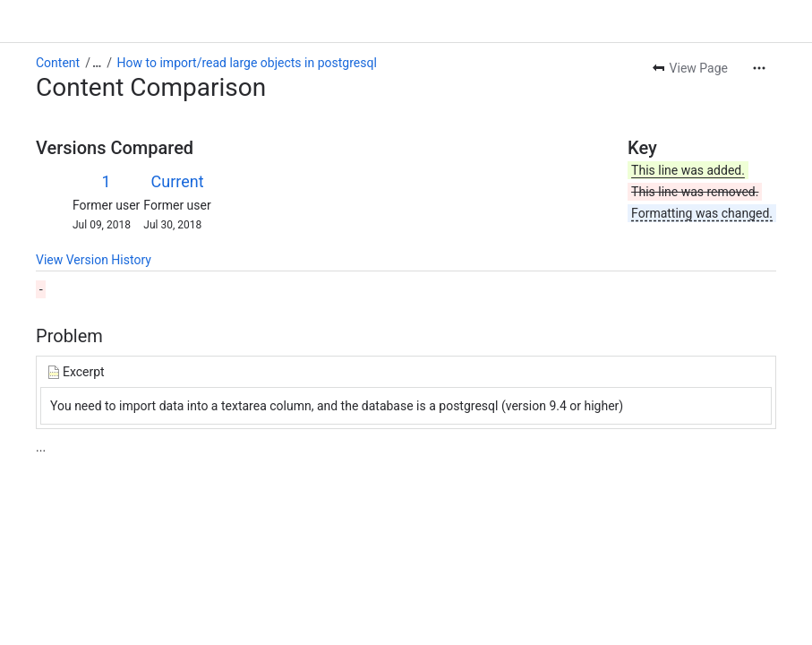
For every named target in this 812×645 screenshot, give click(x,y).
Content (58, 63)
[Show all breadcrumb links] (97, 63)
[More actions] (759, 68)
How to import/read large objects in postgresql (247, 63)
